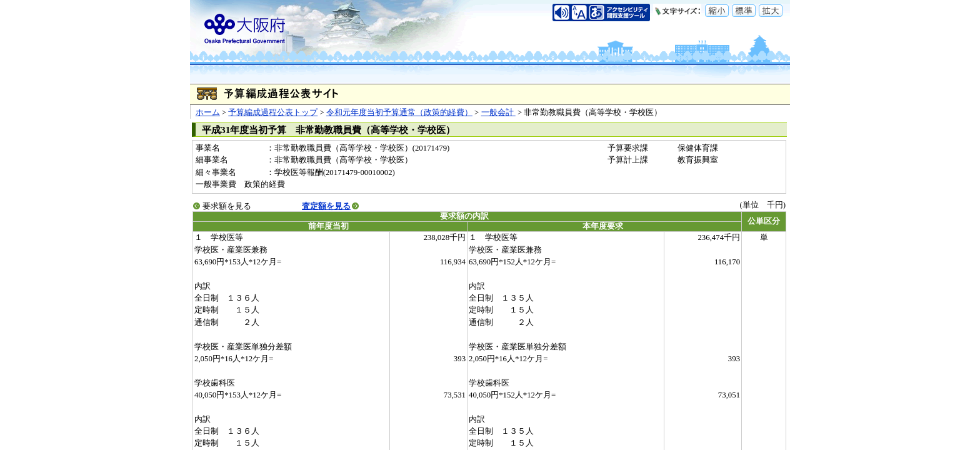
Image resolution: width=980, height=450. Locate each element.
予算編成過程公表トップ (273, 112)
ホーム (208, 112)
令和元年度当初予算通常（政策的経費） (399, 112)
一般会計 (498, 112)
